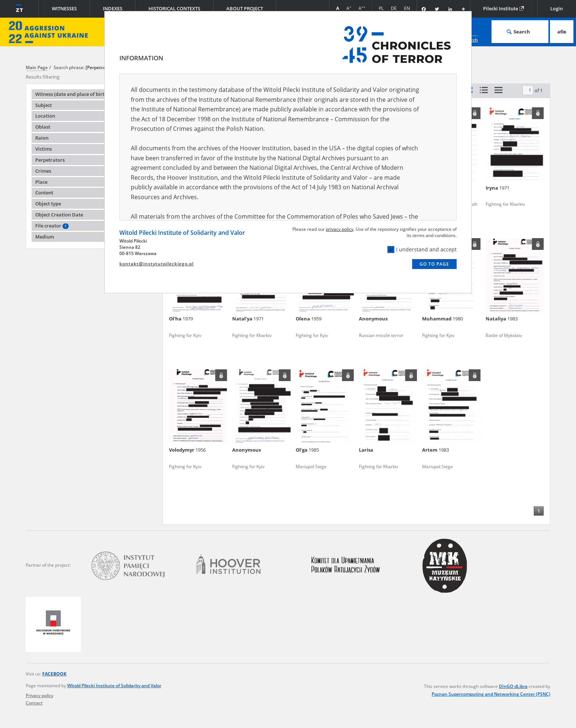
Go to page (434, 264)
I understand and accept (422, 250)
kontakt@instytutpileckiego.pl (156, 264)
